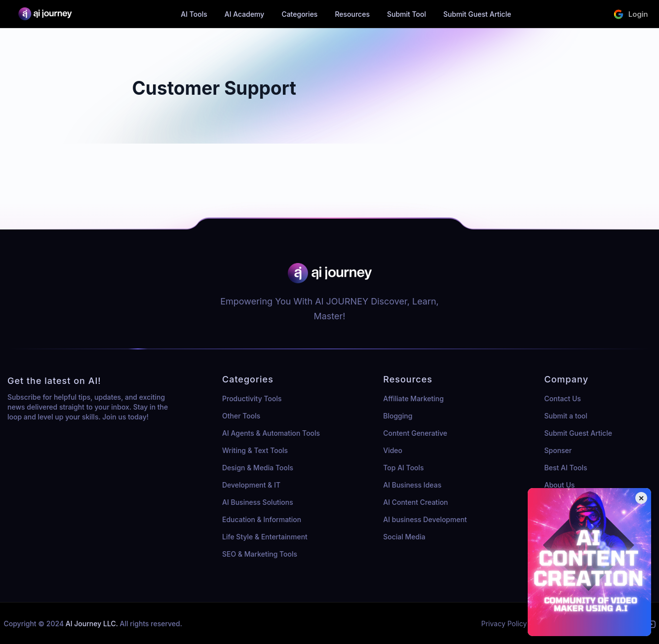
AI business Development (425, 519)
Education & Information (262, 519)
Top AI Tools (403, 468)
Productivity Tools (252, 398)
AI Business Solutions (258, 502)
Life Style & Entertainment (265, 537)
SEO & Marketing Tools (260, 554)
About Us (560, 485)
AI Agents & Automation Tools (271, 433)
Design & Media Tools (258, 468)
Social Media (404, 537)
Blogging (398, 416)
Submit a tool (566, 416)
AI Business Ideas (412, 485)
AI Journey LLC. (93, 624)
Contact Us (563, 398)
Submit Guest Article (477, 14)
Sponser (558, 450)
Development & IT (251, 485)
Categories (299, 14)
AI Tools (194, 14)
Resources (352, 14)
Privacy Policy (504, 624)
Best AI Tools (566, 468)
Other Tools (241, 416)
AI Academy (245, 14)
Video (393, 450)
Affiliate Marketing (413, 398)
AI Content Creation (415, 502)
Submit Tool (407, 14)
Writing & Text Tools (255, 450)
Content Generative (415, 433)
